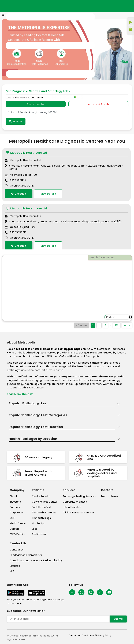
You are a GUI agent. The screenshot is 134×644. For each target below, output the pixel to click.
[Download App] (16, 593)
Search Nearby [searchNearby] (36, 104)
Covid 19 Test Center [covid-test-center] (45, 502)
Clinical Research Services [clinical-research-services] (79, 513)
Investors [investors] (15, 502)
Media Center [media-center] (18, 523)
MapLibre (111, 317)
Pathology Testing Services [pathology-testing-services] (79, 496)
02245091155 (18, 180)
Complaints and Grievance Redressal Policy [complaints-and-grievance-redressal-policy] (36, 560)
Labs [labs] (35, 529)
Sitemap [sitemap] (15, 566)
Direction (18, 194)
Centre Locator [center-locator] (41, 496)
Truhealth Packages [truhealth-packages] (44, 513)
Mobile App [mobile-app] (39, 523)
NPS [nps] (12, 571)
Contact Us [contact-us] (17, 550)
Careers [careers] (15, 529)
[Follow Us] (72, 592)
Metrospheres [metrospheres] (110, 496)
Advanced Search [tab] (98, 104)
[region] (67, 288)
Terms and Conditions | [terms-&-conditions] (83, 635)
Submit (118, 619)
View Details (48, 194)
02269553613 (18, 232)
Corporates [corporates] (17, 513)
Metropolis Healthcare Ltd (27, 153)
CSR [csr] (12, 518)
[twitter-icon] (81, 592)
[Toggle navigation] (50, 45)
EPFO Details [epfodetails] (17, 534)
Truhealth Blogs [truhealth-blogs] (41, 518)
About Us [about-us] (15, 496)
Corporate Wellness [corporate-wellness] (75, 502)
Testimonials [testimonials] (40, 534)
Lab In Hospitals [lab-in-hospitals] (72, 507)
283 (117, 325)
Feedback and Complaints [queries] (26, 555)
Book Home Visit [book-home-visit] (42, 507)
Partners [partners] (15, 507)
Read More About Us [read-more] (20, 394)
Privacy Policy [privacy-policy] (104, 635)
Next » (127, 325)
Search (16, 121)
